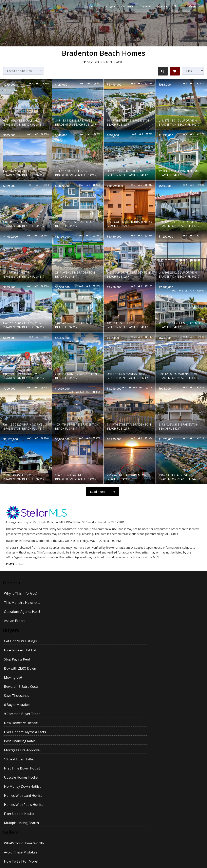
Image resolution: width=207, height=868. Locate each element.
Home (93, 8)
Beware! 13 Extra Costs (118, 640)
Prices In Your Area (115, 742)
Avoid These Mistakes (117, 733)
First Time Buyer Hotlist (22, 685)
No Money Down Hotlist (22, 694)
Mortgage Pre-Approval (22, 676)
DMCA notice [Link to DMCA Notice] (103, 863)
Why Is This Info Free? (21, 592)
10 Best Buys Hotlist (116, 676)
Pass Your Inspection (20, 751)
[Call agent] (13, 8)
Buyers (11, 612)
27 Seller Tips (14, 760)
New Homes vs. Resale (117, 658)
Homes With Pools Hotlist (23, 703)
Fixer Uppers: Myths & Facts (25, 667)
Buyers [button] (145, 8)
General (13, 582)
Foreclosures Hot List (117, 622)
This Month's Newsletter (119, 592)
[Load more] (103, 492)
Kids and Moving (113, 797)
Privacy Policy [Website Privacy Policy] (103, 847)
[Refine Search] (162, 71)
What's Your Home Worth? (24, 733)
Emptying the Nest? (19, 778)
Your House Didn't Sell (21, 769)
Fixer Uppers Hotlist (116, 703)
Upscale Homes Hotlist (118, 685)
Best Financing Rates (116, 667)
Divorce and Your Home (118, 751)
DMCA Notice (15, 564)
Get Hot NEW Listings (20, 622)
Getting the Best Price (21, 787)
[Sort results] (23, 71)
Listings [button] (109, 8)
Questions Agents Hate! (22, 601)
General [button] (127, 8)
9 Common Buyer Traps (22, 658)
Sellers (11, 723)
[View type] (193, 71)
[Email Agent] (6, 8)
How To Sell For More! (21, 742)
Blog (176, 8)
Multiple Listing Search (21, 713)
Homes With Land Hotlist (119, 694)
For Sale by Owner (114, 760)
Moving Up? (13, 640)
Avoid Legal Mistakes (116, 778)
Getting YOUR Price (115, 787)
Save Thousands (17, 649)
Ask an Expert (111, 601)
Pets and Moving (17, 797)
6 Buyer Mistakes (114, 649)
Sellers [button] (162, 8)
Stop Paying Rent (17, 631)
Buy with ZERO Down (116, 631)
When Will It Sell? (113, 769)
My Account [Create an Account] (195, 8)
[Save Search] (175, 71)
